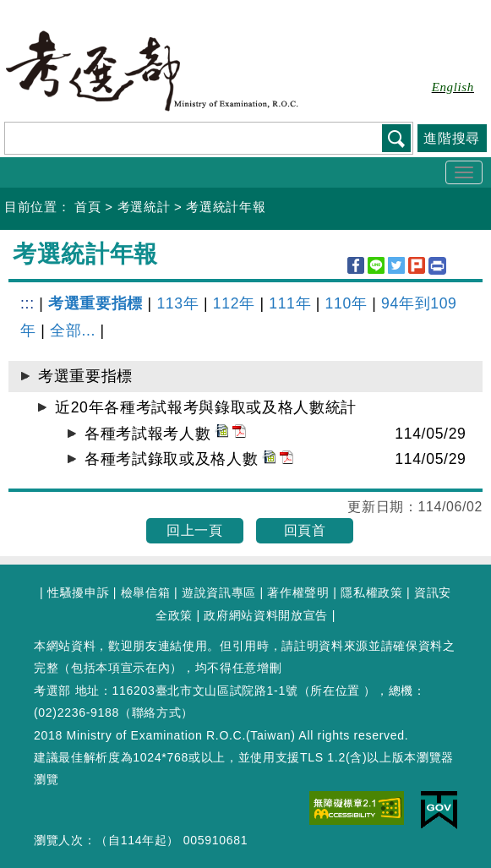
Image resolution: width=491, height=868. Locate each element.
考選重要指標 (95, 303)
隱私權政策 (371, 592)
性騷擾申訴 (78, 592)
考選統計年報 (226, 207)
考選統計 (144, 207)
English (453, 87)
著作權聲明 (298, 592)
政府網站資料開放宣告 (266, 615)
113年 (177, 303)
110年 (346, 303)
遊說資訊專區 (219, 592)
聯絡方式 (157, 712)
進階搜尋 (452, 138)
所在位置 (335, 691)
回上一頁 (195, 530)
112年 (234, 303)
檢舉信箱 (146, 592)
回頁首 (305, 530)
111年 (290, 303)
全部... (73, 330)
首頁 (87, 207)
